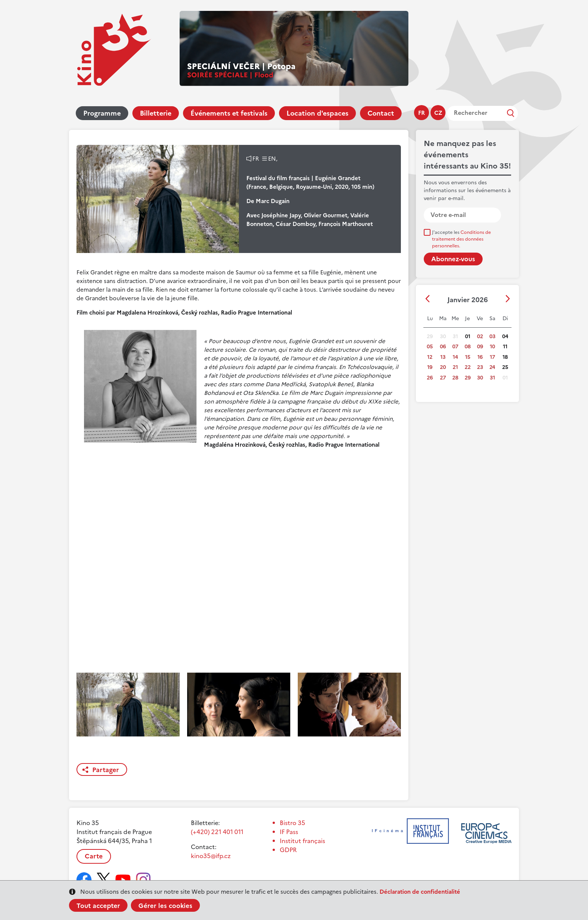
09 (480, 347)
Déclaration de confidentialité (420, 892)
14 (455, 357)
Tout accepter (98, 906)
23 (480, 367)
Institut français (302, 841)
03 (492, 337)
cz (438, 113)
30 (480, 378)
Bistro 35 (292, 823)
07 (455, 347)
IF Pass (289, 832)
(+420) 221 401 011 (217, 832)
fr (421, 113)
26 (430, 378)
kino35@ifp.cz (211, 856)
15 (468, 357)
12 (430, 357)
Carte (94, 856)
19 (430, 367)
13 (443, 357)
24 (492, 367)
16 (480, 357)
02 (480, 337)
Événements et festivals (229, 113)
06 (443, 347)
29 (468, 378)
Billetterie (156, 113)
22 (468, 367)
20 (443, 367)
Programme (102, 113)
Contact (381, 113)
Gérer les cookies (165, 906)
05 (430, 347)
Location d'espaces (317, 113)
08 (468, 347)
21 (455, 367)
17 (492, 357)
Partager (106, 770)
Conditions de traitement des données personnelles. (461, 239)
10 (492, 347)
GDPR (288, 850)
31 (492, 378)
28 (455, 378)
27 (443, 378)
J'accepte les (461, 239)
